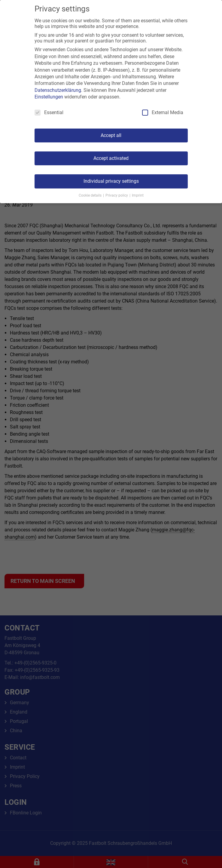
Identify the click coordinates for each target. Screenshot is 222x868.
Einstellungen (49, 97)
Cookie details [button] (91, 195)
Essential (49, 112)
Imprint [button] (138, 195)
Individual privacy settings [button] (111, 181)
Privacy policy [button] (117, 195)
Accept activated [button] (111, 158)
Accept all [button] (111, 135)
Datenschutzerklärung (58, 90)
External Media (163, 112)
